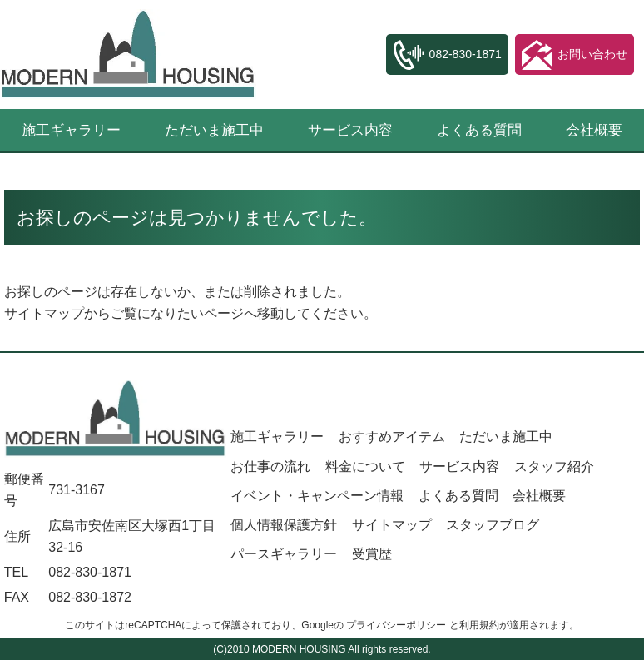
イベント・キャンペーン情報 (317, 496)
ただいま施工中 (214, 130)
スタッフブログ (493, 525)
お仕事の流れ (270, 466)
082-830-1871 (90, 572)
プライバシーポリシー (396, 625)
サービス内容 (350, 130)
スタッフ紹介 (554, 466)
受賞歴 (372, 554)
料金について (365, 466)
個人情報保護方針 (284, 525)
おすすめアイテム (392, 437)
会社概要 (594, 130)
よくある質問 (479, 130)
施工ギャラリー (71, 130)
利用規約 (479, 625)
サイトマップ (44, 313)
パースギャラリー (284, 554)
